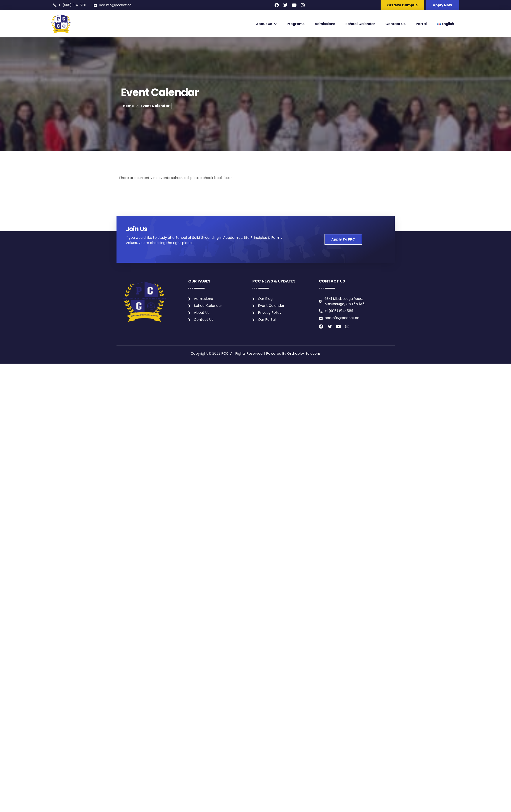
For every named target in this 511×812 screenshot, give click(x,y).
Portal (421, 24)
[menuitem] (445, 24)
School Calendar (360, 24)
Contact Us (395, 24)
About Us (266, 24)
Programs (296, 24)
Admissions (325, 24)
